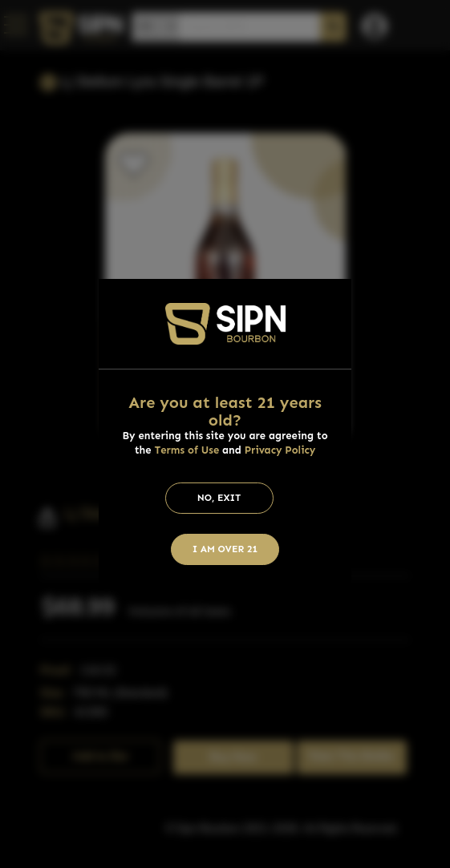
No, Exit (219, 498)
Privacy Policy (280, 450)
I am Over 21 (225, 549)
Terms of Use (186, 450)
